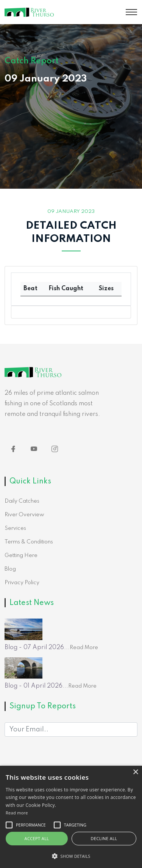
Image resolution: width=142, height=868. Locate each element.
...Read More (81, 648)
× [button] (135, 772)
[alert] (71, 817)
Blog (10, 569)
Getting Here (21, 556)
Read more (17, 813)
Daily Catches (22, 501)
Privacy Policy (22, 583)
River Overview (24, 515)
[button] (71, 856)
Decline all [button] (104, 838)
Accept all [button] (37, 838)
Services (15, 528)
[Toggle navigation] (131, 12)
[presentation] (62, 763)
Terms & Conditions (29, 542)
